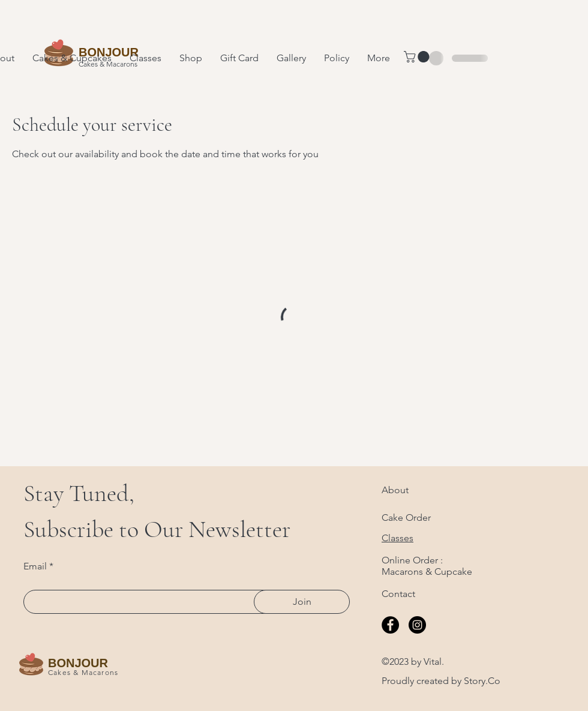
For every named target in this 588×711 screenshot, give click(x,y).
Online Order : (412, 560)
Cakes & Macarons (83, 672)
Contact (398, 594)
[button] (418, 57)
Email (35, 566)
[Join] (302, 602)
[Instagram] (417, 625)
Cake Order (406, 517)
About (395, 490)
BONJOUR (78, 663)
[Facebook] (390, 625)
